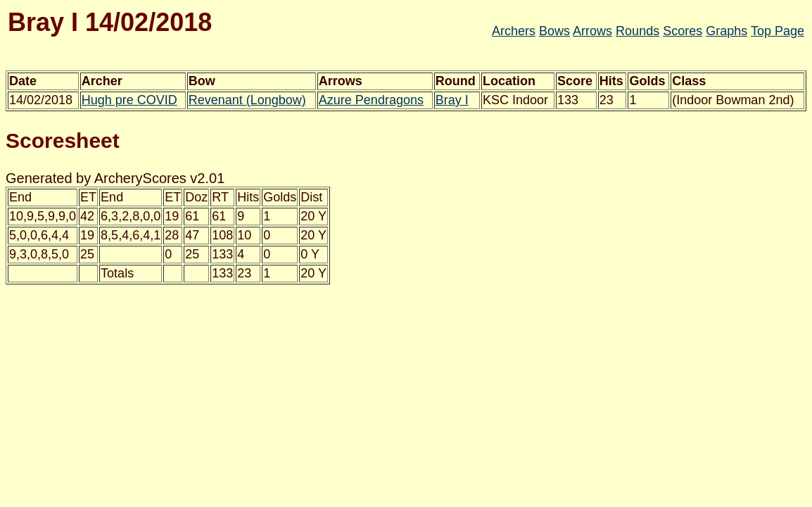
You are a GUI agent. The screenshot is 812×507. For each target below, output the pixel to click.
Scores (683, 31)
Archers (514, 31)
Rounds (637, 31)
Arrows (592, 31)
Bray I (452, 100)
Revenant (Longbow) (247, 100)
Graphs (727, 31)
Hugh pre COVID (129, 100)
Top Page (778, 31)
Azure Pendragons (371, 100)
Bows (554, 31)
